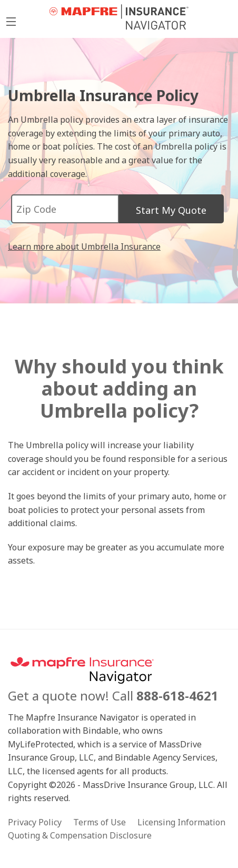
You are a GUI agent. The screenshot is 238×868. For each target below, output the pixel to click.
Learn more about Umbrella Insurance (84, 246)
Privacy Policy (35, 822)
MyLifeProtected (119, 17)
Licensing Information (181, 822)
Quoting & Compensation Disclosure (80, 835)
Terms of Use (100, 822)
